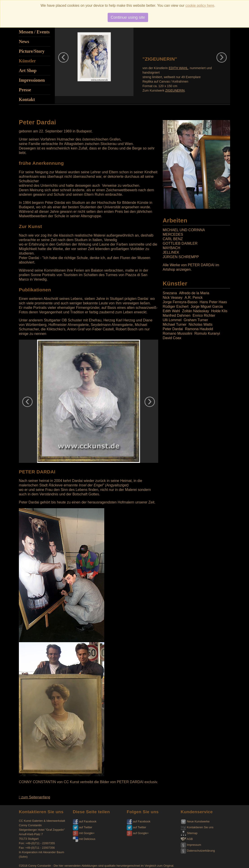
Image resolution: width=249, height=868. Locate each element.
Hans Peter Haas (213, 302)
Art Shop (28, 70)
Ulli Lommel (172, 320)
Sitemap (189, 833)
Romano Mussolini (178, 333)
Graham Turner (196, 320)
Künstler (27, 61)
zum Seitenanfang (34, 797)
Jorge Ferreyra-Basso (180, 302)
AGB (187, 839)
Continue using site (128, 17)
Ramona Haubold (199, 329)
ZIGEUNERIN (175, 90)
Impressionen (32, 80)
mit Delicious (84, 839)
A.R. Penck (194, 298)
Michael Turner (175, 324)
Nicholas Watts (200, 324)
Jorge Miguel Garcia (207, 307)
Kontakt (27, 99)
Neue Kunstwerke (195, 821)
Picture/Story (32, 51)
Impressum (191, 845)
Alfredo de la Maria (194, 293)
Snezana (170, 293)
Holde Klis (219, 311)
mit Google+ (84, 833)
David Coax (172, 338)
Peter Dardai (173, 329)
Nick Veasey (173, 298)
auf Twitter (82, 827)
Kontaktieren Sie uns (197, 827)
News (24, 42)
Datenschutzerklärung (198, 851)
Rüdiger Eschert (176, 307)
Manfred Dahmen (177, 315)
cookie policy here (200, 5)
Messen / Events (34, 32)
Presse (25, 90)
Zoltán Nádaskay (196, 311)
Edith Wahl (171, 311)
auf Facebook (85, 821)
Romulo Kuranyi (207, 333)
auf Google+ (138, 833)
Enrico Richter (204, 315)
